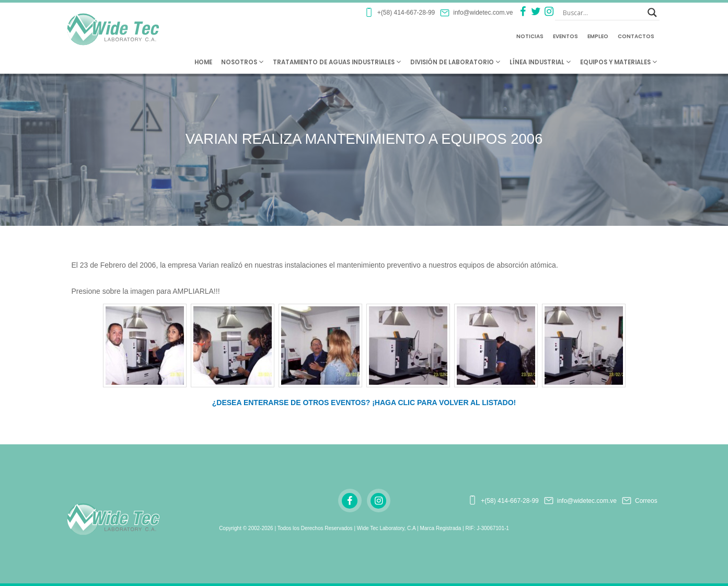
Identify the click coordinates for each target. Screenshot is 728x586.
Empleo (598, 36)
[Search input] (603, 13)
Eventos (565, 36)
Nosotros (242, 62)
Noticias (530, 36)
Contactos (636, 36)
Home (203, 62)
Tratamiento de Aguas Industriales (337, 62)
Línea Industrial (540, 62)
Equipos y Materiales (619, 62)
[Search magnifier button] (652, 13)
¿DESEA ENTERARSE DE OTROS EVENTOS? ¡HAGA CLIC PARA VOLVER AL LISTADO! (364, 403)
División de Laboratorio (455, 62)
